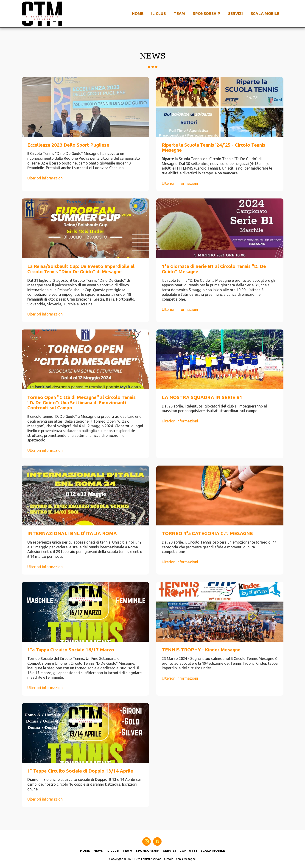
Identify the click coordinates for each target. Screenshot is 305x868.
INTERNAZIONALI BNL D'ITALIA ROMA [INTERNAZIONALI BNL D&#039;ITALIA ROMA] (72, 533)
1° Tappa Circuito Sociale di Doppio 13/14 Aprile (80, 771)
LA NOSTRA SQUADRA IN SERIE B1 (202, 397)
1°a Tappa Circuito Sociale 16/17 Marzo (71, 650)
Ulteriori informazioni (45, 178)
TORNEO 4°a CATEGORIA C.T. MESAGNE (207, 533)
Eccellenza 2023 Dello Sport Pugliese (68, 145)
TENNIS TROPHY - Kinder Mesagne (201, 650)
